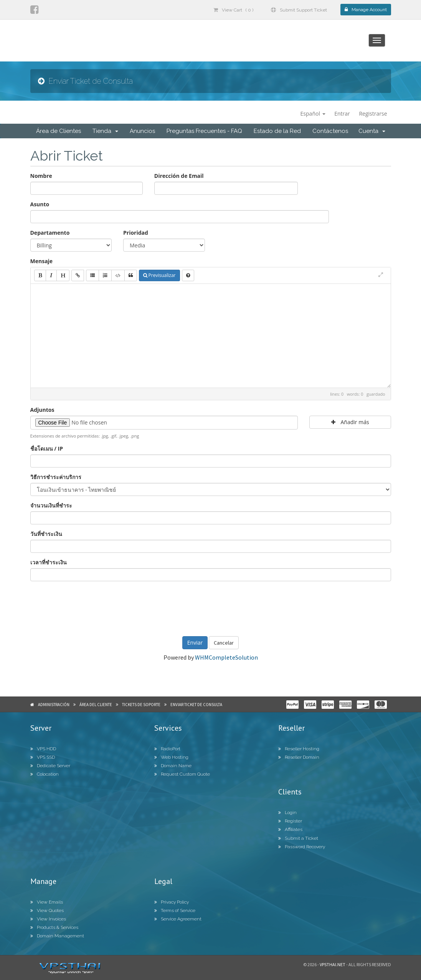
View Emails (47, 902)
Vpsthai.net (333, 964)
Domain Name (173, 766)
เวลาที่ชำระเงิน (49, 562)
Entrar (342, 114)
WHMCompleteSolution (226, 657)
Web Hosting (171, 757)
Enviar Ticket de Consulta (196, 705)
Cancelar (224, 643)
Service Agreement (178, 919)
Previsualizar (159, 275)
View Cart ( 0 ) (233, 10)
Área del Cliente (96, 705)
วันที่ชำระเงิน (46, 534)
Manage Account (366, 10)
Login (287, 813)
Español (313, 114)
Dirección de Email (179, 176)
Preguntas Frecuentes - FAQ (204, 131)
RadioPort (167, 749)
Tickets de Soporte (141, 705)
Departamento (50, 233)
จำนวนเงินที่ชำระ (51, 505)
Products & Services (54, 927)
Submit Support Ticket (299, 10)
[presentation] (211, 608)
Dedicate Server (50, 766)
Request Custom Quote (182, 774)
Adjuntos (42, 410)
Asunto (40, 204)
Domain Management (57, 936)
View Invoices (48, 919)
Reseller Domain (299, 757)
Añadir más (350, 422)
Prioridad (136, 233)
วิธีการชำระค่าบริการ (56, 477)
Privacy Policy (172, 902)
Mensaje (42, 261)
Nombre (41, 176)
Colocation (45, 774)
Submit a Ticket (298, 838)
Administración (54, 705)
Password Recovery (302, 847)
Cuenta (372, 131)
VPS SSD (43, 757)
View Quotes (47, 910)
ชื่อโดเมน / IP (47, 449)
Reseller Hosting (299, 749)
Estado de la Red (277, 131)
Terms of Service (175, 910)
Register (290, 821)
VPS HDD (43, 749)
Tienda (105, 131)
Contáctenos (330, 131)
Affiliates (290, 829)
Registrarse (373, 114)
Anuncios (142, 131)
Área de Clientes (59, 131)
